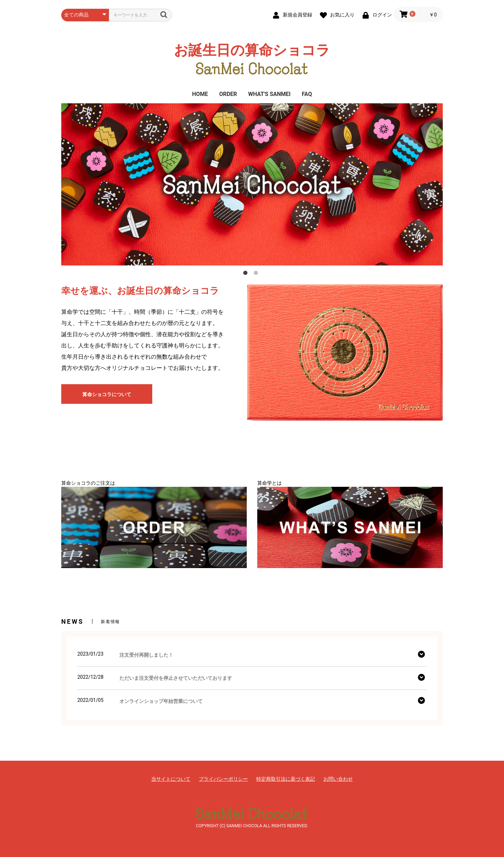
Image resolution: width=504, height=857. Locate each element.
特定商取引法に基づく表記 (286, 779)
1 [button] (247, 274)
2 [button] (257, 274)
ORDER (228, 94)
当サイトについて (171, 779)
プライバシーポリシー (223, 779)
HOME (200, 94)
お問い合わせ (338, 779)
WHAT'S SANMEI (269, 94)
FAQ (307, 94)
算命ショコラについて (107, 394)
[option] (252, 184)
